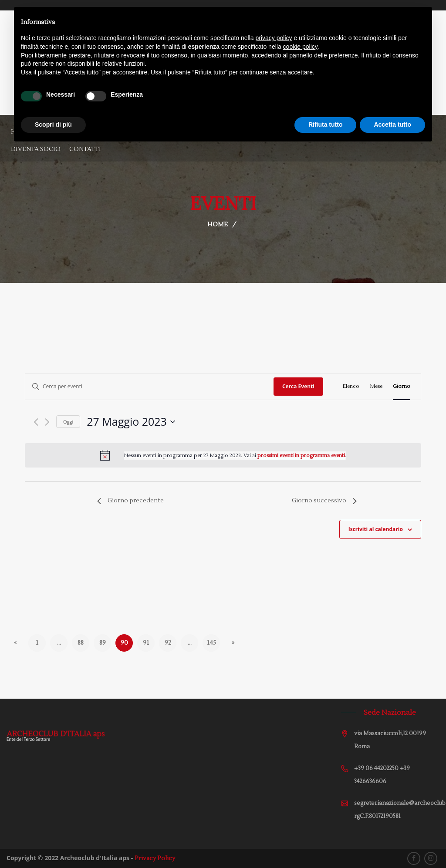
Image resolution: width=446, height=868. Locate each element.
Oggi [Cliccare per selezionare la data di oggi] (68, 422)
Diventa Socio (36, 149)
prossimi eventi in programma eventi (301, 456)
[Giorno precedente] (36, 422)
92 (168, 643)
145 (211, 643)
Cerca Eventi (298, 386)
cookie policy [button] (300, 47)
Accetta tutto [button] (392, 124)
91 (146, 643)
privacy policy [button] (274, 38)
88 (81, 643)
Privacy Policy (155, 858)
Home (218, 225)
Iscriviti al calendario (376, 529)
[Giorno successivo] (47, 422)
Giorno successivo (324, 501)
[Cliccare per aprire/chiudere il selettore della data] (131, 422)
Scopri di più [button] (53, 124)
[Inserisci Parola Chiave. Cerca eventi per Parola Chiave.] (149, 386)
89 (103, 643)
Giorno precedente (130, 501)
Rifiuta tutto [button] (326, 124)
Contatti (85, 149)
